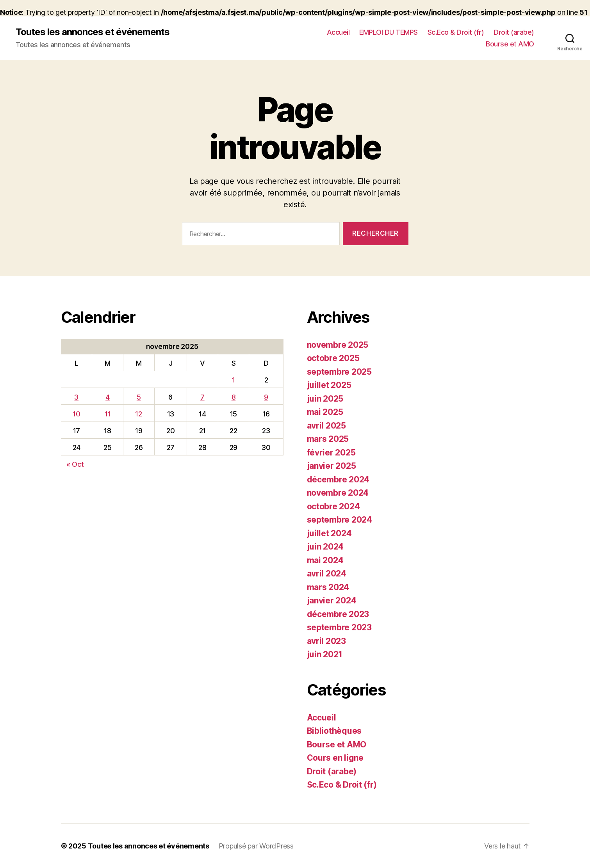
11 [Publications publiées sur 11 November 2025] (108, 414)
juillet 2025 (329, 385)
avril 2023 (326, 641)
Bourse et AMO (510, 44)
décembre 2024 (338, 479)
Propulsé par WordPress (256, 846)
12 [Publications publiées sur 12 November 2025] (138, 414)
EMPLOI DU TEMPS (389, 32)
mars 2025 (328, 439)
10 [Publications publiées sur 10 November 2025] (76, 414)
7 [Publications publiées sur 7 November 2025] (202, 397)
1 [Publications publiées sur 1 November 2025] (234, 380)
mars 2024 (328, 587)
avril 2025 (326, 426)
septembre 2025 (339, 372)
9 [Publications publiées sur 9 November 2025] (266, 397)
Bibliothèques (334, 731)
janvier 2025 (332, 466)
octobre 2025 (333, 358)
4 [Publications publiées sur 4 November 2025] (108, 397)
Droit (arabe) (514, 32)
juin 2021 (325, 654)
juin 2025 (325, 399)
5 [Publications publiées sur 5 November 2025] (139, 397)
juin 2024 (325, 547)
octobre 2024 (333, 506)
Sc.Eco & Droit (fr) (456, 32)
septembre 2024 (340, 520)
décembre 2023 (338, 614)
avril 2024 (327, 574)
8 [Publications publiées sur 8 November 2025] (234, 397)
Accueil (338, 32)
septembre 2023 (339, 627)
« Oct (75, 464)
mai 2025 (325, 412)
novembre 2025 (338, 345)
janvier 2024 (332, 600)
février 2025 (331, 453)
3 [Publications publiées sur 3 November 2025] (76, 397)
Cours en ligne (335, 758)
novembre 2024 (338, 493)
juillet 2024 (329, 533)
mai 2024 (325, 560)
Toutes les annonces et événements (93, 32)
